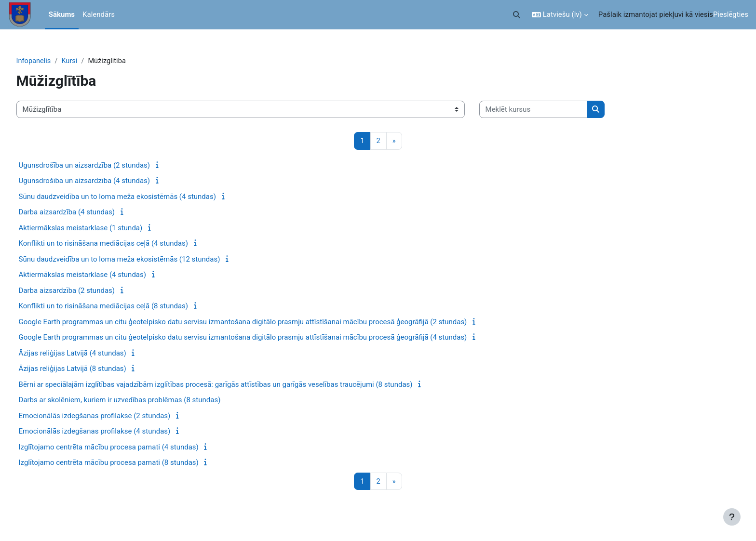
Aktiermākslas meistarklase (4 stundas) (100, 275)
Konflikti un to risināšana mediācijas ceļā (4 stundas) (121, 244)
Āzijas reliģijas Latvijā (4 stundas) (90, 354)
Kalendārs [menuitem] (99, 14)
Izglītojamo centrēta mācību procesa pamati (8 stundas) (127, 463)
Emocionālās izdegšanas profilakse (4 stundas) (113, 432)
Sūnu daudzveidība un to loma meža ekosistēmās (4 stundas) (135, 197)
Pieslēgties (731, 14)
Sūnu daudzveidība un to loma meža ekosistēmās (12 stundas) (137, 260)
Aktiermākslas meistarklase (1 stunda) (99, 228)
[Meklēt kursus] (551, 110)
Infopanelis (52, 61)
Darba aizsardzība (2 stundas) (85, 291)
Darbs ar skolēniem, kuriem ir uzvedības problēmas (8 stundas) (138, 400)
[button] (517, 15)
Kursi (89, 61)
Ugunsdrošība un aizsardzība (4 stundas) (102, 181)
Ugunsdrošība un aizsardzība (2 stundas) (102, 166)
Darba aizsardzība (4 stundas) (85, 212)
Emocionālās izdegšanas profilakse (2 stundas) (113, 416)
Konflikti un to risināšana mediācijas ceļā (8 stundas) (121, 306)
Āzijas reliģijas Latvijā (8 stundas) (90, 369)
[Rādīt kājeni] (732, 517)
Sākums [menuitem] (62, 14)
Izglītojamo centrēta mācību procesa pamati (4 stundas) (127, 448)
